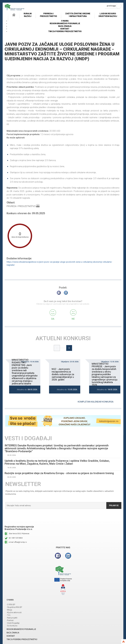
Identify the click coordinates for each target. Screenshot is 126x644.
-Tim (9, 615)
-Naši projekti (12, 618)
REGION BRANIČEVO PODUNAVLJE (65, 23)
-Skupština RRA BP (14, 607)
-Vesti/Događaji (13, 623)
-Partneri (10, 620)
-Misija (9, 610)
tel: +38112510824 (16, 538)
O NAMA (65, 21)
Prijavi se (114, 505)
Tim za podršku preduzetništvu (65, 31)
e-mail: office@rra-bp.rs (18, 542)
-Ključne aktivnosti (14, 612)
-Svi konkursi (12, 626)
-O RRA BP (11, 605)
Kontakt (65, 29)
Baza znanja (65, 26)
